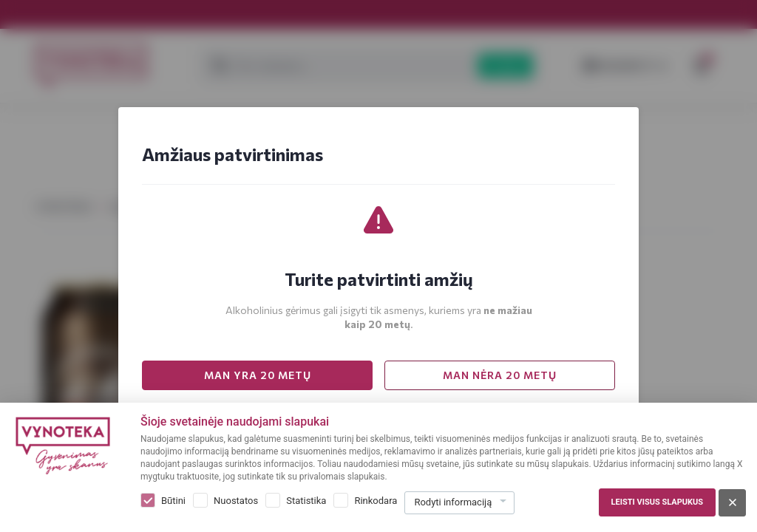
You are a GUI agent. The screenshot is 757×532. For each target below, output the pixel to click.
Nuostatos (236, 501)
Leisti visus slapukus (657, 502)
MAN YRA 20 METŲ (258, 375)
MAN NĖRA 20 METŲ (500, 375)
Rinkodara (376, 501)
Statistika (306, 501)
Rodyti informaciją (453, 502)
